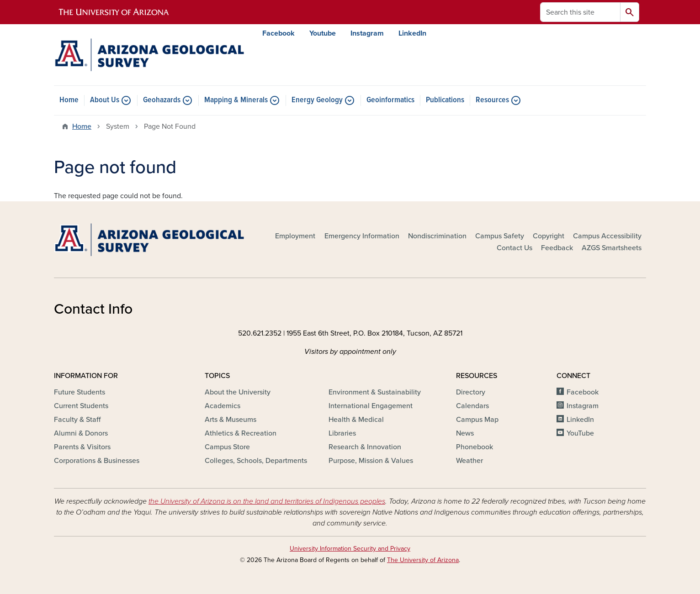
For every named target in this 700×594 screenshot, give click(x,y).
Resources (492, 100)
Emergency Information (362, 236)
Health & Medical (356, 420)
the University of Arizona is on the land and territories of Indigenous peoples (267, 501)
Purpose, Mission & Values (371, 461)
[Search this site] (580, 12)
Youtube (323, 33)
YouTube (580, 433)
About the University (238, 392)
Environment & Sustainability (375, 392)
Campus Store (227, 447)
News (465, 433)
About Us (105, 100)
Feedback (557, 248)
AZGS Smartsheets (612, 248)
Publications (445, 100)
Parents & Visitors (82, 447)
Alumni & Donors (81, 433)
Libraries (342, 433)
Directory (471, 392)
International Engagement (371, 406)
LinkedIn (412, 33)
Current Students (81, 406)
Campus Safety (500, 236)
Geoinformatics (390, 100)
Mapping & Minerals (236, 100)
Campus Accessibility (607, 236)
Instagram (367, 33)
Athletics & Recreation (241, 433)
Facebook (278, 33)
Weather (469, 461)
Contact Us (514, 248)
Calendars (472, 406)
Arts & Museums (231, 420)
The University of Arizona (423, 560)
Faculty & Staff (77, 420)
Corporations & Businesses (97, 461)
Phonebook (475, 447)
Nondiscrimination (437, 236)
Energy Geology (317, 100)
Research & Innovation (365, 447)
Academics (223, 406)
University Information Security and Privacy (350, 549)
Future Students (80, 392)
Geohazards (162, 100)
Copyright (549, 236)
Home (69, 100)
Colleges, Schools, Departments (256, 461)
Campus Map (477, 420)
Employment (295, 236)
